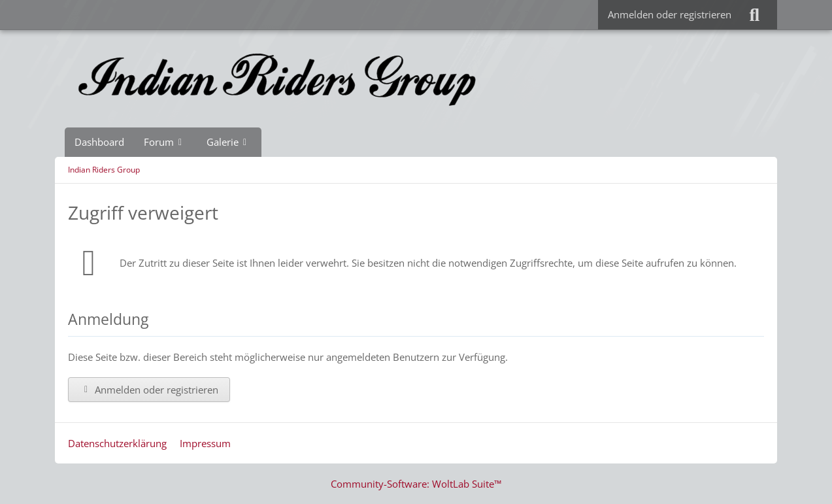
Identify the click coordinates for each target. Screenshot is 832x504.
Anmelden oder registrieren (670, 14)
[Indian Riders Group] (416, 78)
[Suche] (754, 15)
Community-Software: (416, 484)
